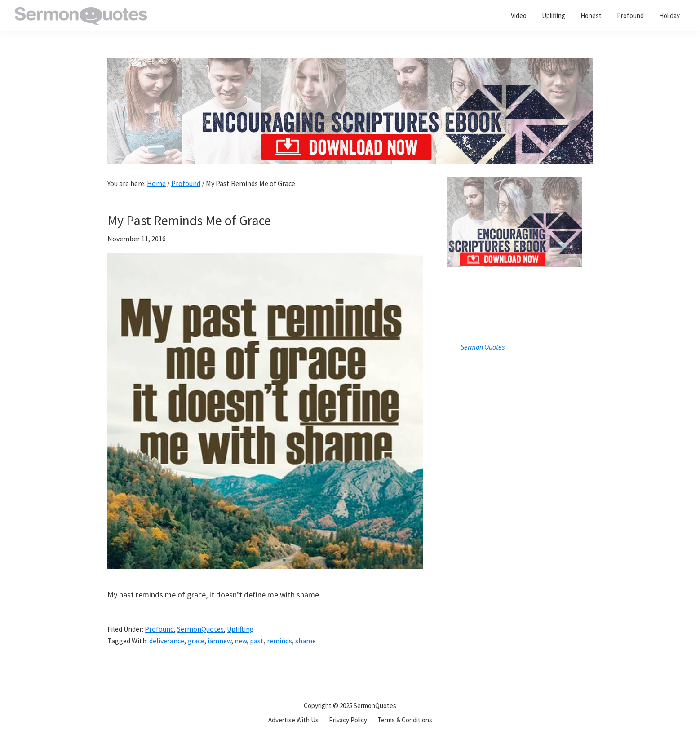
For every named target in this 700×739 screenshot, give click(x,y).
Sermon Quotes (483, 347)
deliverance (167, 641)
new (241, 641)
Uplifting (240, 629)
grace (196, 641)
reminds (279, 641)
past (257, 641)
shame (306, 641)
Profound (159, 629)
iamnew (219, 641)
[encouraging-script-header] (350, 64)
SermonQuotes (200, 629)
